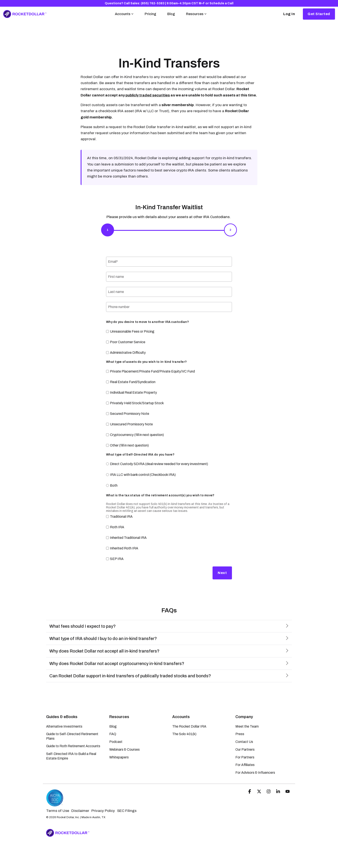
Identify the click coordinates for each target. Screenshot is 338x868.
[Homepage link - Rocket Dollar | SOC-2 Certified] (55, 804)
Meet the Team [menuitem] (247, 726)
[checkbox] (169, 342)
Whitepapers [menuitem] (119, 757)
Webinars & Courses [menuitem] (124, 749)
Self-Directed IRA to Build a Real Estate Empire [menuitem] (71, 756)
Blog (171, 14)
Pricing (150, 14)
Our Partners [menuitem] (245, 749)
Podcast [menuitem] (116, 742)
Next (222, 573)
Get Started (319, 14)
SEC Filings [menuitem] (127, 811)
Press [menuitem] (240, 734)
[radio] (169, 464)
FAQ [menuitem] (113, 734)
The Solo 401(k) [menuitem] (184, 734)
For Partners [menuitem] (245, 757)
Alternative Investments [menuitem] (64, 726)
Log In (289, 14)
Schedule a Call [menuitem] (221, 3)
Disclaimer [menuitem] (80, 811)
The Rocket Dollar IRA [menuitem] (189, 726)
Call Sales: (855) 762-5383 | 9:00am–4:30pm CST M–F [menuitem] (164, 3)
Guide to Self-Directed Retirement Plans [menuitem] (73, 736)
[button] (250, 792)
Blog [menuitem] (113, 726)
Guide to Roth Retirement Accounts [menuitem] (73, 746)
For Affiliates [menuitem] (245, 765)
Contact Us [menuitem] (244, 742)
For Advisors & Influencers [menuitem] (255, 773)
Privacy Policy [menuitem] (103, 811)
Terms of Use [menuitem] (58, 811)
